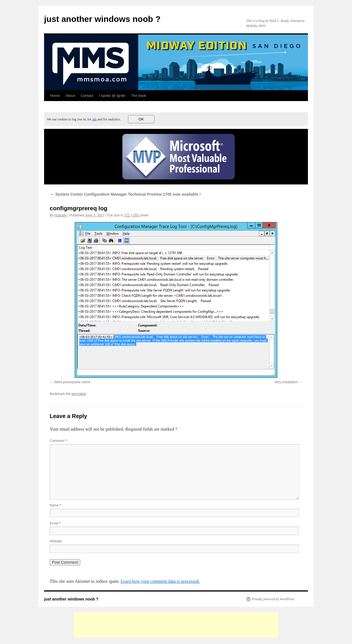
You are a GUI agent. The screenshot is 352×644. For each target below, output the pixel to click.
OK (141, 119)
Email (55, 523)
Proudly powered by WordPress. (273, 599)
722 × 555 (132, 215)
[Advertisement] (176, 625)
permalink (79, 394)
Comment (58, 441)
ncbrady (60, 215)
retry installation (286, 382)
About (70, 96)
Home (55, 96)
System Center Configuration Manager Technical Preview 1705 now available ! (125, 194)
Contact (87, 96)
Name (55, 505)
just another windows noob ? (102, 19)
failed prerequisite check (72, 382)
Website (56, 541)
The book (139, 96)
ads (94, 119)
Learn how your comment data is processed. (160, 581)
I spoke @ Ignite (112, 96)
